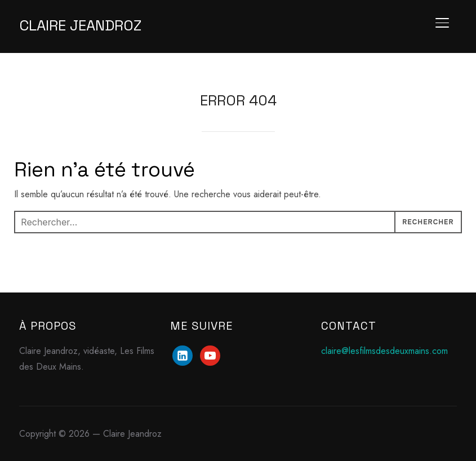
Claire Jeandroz (80, 25)
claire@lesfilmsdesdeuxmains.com (384, 351)
